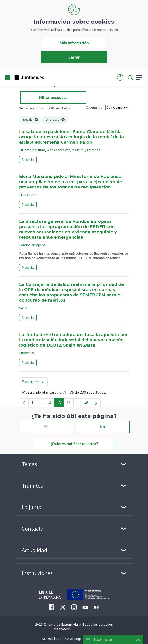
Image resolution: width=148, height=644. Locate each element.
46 (88, 404)
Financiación (28, 195)
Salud (23, 308)
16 (70, 404)
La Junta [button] (32, 507)
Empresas (27, 353)
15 (60, 404)
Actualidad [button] (34, 550)
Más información (74, 43)
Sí (46, 427)
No (102, 427)
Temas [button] (29, 464)
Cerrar (74, 57)
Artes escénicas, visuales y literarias (73, 150)
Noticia (28, 160)
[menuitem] (52, 607)
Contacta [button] (33, 529)
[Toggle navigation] (50, 77)
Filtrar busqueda (53, 98)
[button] (120, 77)
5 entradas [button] (35, 383)
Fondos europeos (32, 245)
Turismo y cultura (32, 150)
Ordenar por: (95, 107)
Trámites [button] (32, 486)
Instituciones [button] (37, 573)
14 (50, 404)
